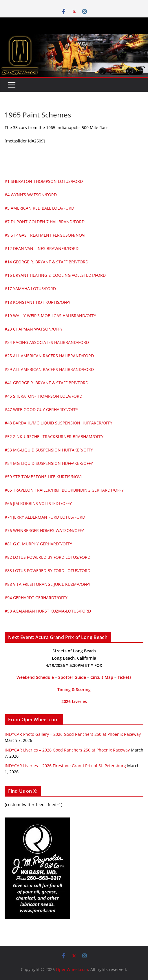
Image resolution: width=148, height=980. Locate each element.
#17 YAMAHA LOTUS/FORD (30, 289)
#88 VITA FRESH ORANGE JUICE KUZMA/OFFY (47, 584)
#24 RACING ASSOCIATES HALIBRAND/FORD (47, 342)
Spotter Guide (72, 677)
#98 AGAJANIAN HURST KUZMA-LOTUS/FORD (48, 611)
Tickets (125, 677)
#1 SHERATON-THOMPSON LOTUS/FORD (44, 181)
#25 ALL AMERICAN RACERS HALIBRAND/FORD (49, 356)
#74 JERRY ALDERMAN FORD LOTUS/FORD (45, 517)
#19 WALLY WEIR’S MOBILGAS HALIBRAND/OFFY (50, 316)
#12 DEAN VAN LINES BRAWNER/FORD (42, 248)
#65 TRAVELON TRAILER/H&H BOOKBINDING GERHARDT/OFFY (64, 490)
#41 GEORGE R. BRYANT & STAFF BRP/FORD (46, 383)
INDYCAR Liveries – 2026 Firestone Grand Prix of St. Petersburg (65, 766)
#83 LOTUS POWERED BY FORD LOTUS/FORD (47, 571)
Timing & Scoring (74, 689)
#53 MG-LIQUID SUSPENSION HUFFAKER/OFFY (49, 450)
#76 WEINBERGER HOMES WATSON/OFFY (44, 530)
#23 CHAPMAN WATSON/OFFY (34, 329)
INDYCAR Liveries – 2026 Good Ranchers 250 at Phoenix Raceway (67, 750)
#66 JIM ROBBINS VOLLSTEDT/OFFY (38, 503)
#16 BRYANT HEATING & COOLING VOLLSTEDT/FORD (55, 275)
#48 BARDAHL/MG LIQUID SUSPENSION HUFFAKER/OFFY (59, 423)
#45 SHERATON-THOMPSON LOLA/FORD (43, 396)
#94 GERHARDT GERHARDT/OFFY (36, 598)
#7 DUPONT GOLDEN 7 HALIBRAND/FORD (45, 222)
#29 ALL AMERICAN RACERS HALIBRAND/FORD (49, 369)
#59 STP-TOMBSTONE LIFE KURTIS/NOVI (43, 477)
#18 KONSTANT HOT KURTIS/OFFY (38, 302)
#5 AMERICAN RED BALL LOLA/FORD (39, 208)
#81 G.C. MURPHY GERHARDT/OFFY (38, 544)
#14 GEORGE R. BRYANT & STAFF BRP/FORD (46, 262)
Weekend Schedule (35, 677)
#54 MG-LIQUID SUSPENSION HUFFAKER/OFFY (49, 463)
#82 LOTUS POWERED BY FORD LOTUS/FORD (47, 557)
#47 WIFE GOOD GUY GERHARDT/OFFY (41, 409)
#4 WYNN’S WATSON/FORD (31, 195)
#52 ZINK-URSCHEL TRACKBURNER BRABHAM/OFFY (54, 437)
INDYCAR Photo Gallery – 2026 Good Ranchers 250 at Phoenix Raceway (73, 734)
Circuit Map (102, 677)
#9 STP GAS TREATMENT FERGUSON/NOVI (45, 235)
